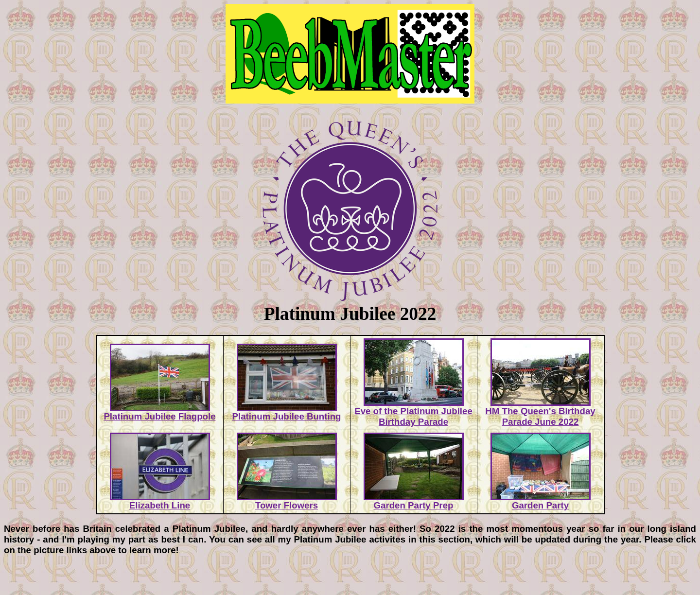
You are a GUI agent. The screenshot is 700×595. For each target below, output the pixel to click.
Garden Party (541, 501)
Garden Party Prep (414, 501)
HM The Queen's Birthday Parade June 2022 (540, 412)
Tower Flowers (287, 501)
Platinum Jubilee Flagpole (159, 412)
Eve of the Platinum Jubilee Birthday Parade (413, 412)
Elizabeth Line (160, 501)
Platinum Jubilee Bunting (287, 412)
